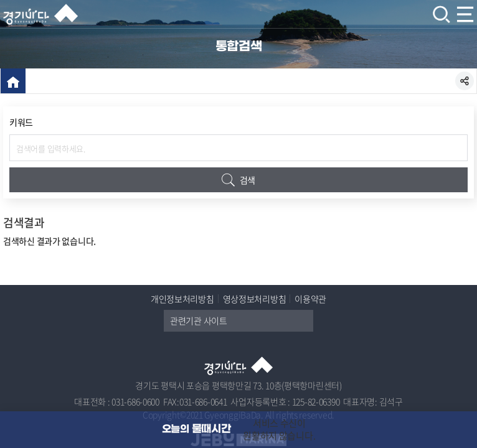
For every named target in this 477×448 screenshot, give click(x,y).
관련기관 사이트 (242, 321)
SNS (465, 81)
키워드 (21, 122)
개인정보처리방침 (182, 299)
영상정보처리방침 (255, 299)
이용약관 (310, 299)
